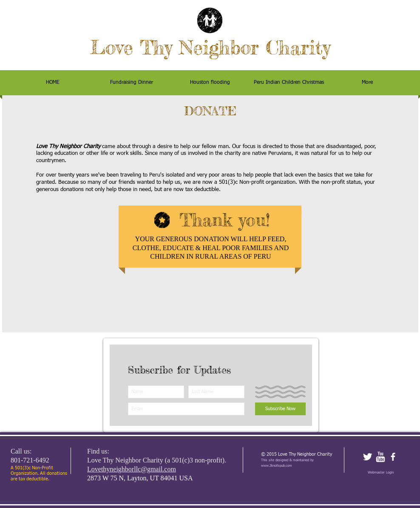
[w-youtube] (380, 457)
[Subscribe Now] (280, 409)
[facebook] (393, 457)
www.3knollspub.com (277, 466)
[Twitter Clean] (367, 457)
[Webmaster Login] (380, 473)
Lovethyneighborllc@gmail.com (132, 469)
